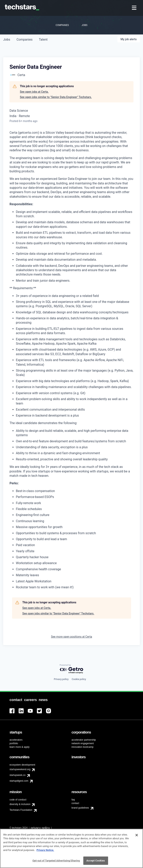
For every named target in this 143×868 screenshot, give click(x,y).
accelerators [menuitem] (16, 740)
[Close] (137, 836)
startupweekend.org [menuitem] (20, 769)
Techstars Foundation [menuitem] (21, 810)
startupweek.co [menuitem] (18, 775)
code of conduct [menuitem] (18, 800)
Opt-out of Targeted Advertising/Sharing (56, 862)
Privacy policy (61, 679)
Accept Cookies (96, 862)
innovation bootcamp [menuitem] (83, 747)
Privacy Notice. (45, 851)
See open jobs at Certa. (34, 92)
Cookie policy (79, 679)
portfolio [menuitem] (14, 743)
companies (24, 40)
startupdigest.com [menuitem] (19, 781)
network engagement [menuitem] (83, 743)
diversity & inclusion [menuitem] (20, 804)
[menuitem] (135, 8)
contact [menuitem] (75, 803)
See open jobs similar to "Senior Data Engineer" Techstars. (56, 97)
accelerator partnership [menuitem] (84, 740)
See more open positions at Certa (71, 637)
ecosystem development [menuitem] (22, 765)
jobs (7, 40)
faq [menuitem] (73, 800)
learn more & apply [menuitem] (20, 747)
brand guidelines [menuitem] (80, 808)
